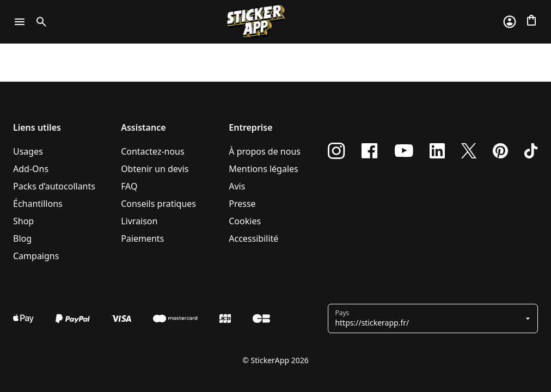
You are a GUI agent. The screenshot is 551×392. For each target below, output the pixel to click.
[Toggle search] (39, 22)
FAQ (129, 186)
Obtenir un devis (155, 169)
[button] (429, 318)
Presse (242, 204)
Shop (23, 221)
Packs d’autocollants (54, 186)
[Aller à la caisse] (531, 20)
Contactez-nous (153, 151)
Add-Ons (31, 169)
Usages (28, 151)
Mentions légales (264, 169)
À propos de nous (265, 151)
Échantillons (38, 204)
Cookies (245, 221)
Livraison (139, 221)
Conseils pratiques (158, 204)
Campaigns (36, 256)
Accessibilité (253, 238)
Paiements (142, 238)
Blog (22, 238)
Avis (237, 186)
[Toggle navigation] (20, 22)
